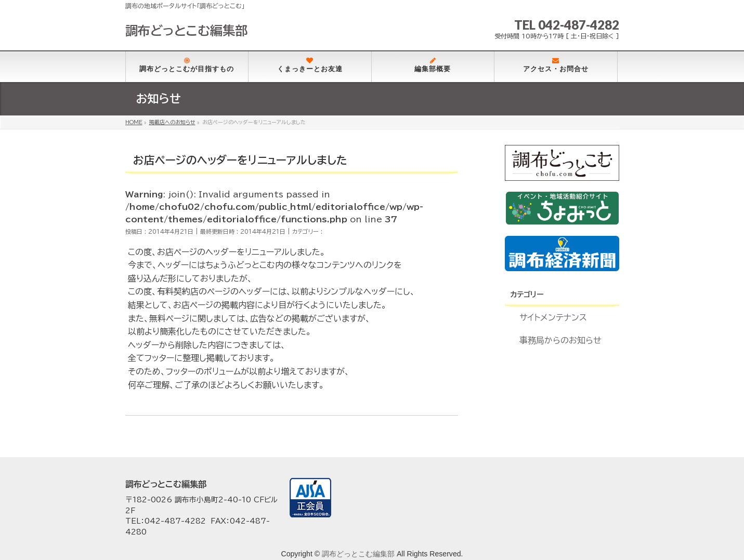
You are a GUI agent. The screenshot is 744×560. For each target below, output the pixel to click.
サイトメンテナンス (553, 317)
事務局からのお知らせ (560, 340)
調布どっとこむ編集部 (186, 31)
